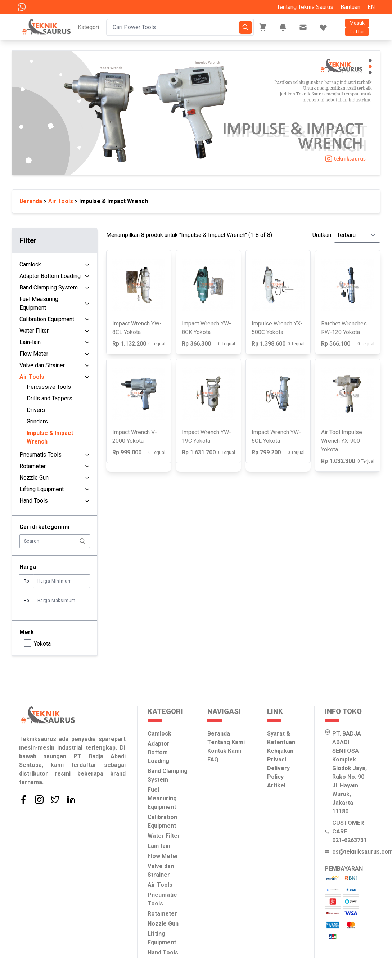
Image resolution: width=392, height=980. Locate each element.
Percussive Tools (49, 387)
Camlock (30, 264)
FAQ (213, 759)
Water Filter (34, 331)
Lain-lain (30, 342)
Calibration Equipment (47, 319)
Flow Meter (34, 354)
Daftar (357, 32)
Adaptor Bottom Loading (50, 276)
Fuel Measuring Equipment (39, 303)
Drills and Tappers (49, 398)
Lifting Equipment (42, 489)
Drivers (36, 410)
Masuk (357, 23)
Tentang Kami (226, 742)
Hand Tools (34, 501)
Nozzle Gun (34, 478)
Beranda (31, 201)
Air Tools (61, 201)
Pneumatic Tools (40, 455)
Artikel (276, 785)
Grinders (37, 421)
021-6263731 (350, 840)
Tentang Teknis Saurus (305, 7)
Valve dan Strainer (42, 365)
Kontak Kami (224, 751)
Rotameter (33, 466)
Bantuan (350, 7)
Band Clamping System (49, 287)
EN (371, 7)
